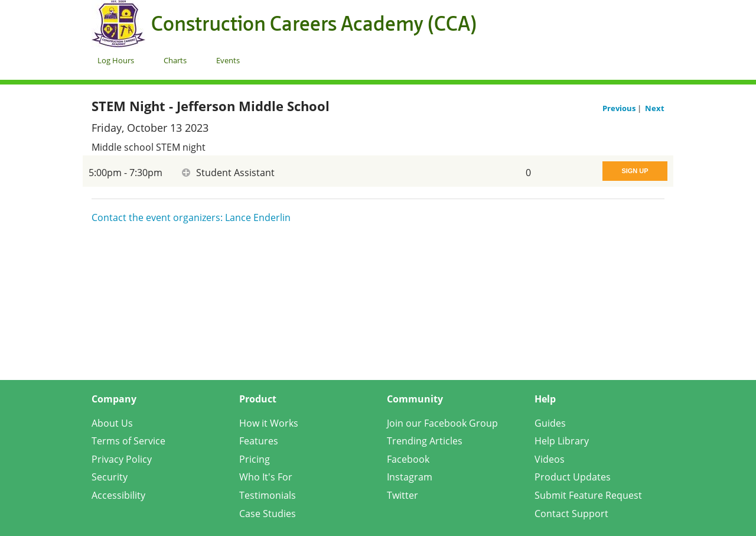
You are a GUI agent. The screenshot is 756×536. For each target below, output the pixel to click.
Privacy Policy (122, 459)
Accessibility (118, 495)
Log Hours (116, 60)
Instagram (410, 477)
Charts (175, 60)
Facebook (408, 459)
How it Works (269, 423)
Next (655, 108)
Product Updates (573, 477)
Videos (550, 459)
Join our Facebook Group (442, 423)
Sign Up (635, 171)
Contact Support (571, 514)
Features (259, 441)
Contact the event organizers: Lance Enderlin (191, 217)
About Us (112, 423)
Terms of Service (128, 441)
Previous (620, 108)
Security (110, 477)
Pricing (255, 459)
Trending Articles (425, 441)
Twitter (403, 495)
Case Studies (268, 514)
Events (228, 60)
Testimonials (268, 495)
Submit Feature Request (588, 495)
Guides (550, 423)
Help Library (562, 441)
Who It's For (266, 477)
